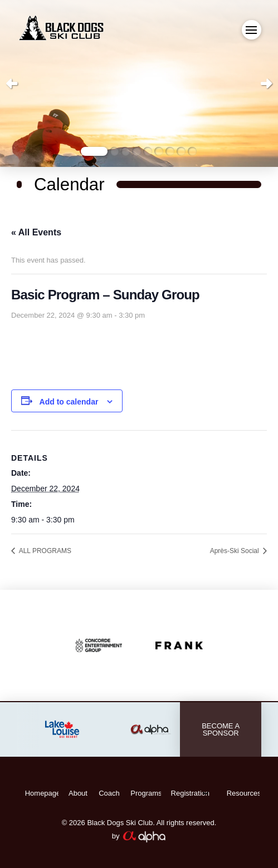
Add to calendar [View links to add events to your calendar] (69, 402)
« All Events (36, 232)
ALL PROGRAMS (44, 551)
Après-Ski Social (235, 551)
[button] (252, 30)
